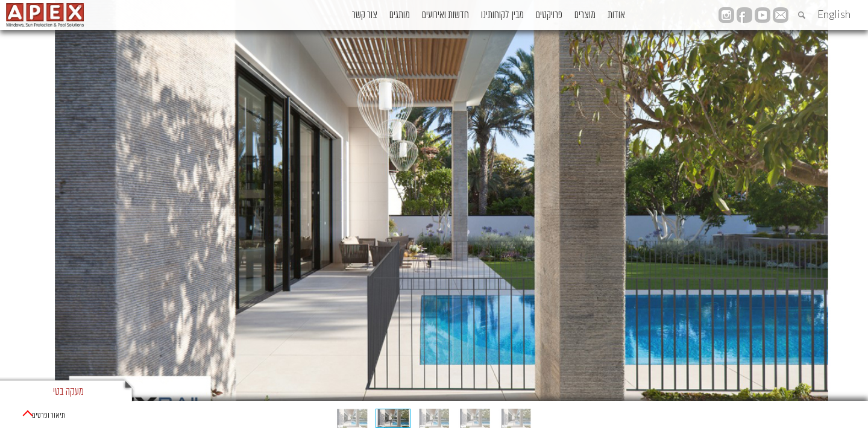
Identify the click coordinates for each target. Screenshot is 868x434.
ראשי (852, 416)
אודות (612, 15)
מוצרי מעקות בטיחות (800, 416)
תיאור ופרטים (44, 416)
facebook (744, 15)
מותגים (335, 15)
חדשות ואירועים (393, 15)
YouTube (763, 15)
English (834, 14)
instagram (726, 15)
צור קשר (288, 15)
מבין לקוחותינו (462, 15)
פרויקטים (521, 15)
